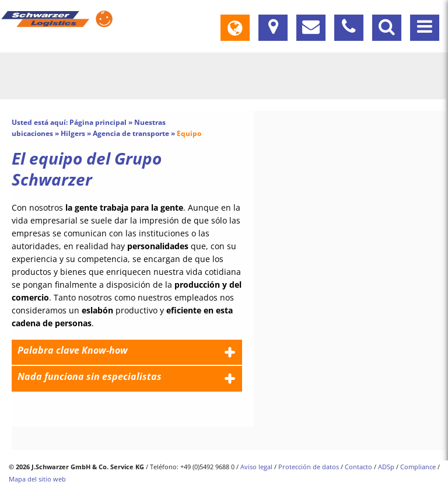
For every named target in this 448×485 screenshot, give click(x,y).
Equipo (189, 133)
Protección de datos (309, 467)
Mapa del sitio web (37, 479)
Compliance (418, 467)
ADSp (386, 467)
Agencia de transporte (131, 133)
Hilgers (73, 133)
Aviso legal (256, 467)
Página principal (98, 122)
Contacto (358, 467)
